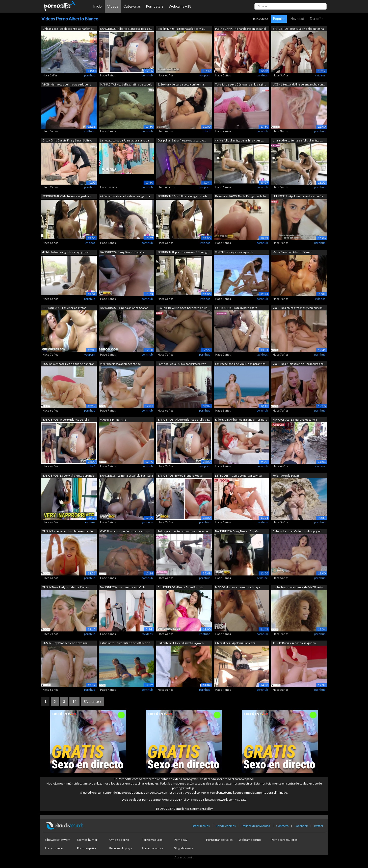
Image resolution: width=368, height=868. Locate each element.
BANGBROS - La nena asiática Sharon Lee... (124, 308)
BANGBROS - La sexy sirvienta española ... (69, 476)
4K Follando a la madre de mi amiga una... (126, 196)
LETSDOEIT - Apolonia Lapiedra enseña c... (298, 197)
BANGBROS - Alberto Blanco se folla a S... (126, 29)
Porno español (87, 848)
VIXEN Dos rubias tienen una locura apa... (299, 364)
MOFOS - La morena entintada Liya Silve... (238, 588)
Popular (279, 19)
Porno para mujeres (284, 840)
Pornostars (155, 6)
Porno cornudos (153, 848)
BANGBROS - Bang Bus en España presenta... (122, 253)
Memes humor (87, 840)
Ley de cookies (226, 826)
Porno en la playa (121, 848)
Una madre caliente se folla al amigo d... (298, 140)
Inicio (97, 6)
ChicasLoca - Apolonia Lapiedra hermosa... (235, 643)
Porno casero (54, 848)
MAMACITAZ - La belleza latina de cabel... (126, 84)
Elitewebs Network (57, 840)
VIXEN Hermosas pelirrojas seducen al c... (67, 85)
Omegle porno (119, 840)
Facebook (301, 826)
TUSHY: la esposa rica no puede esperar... (69, 364)
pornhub (90, 75)
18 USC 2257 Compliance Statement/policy (184, 809)
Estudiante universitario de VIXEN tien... (126, 643)
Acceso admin (184, 857)
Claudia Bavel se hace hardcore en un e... (182, 308)
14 (74, 701)
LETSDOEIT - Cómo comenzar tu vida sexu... (238, 476)
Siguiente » (93, 701)
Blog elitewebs (184, 848)
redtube (90, 131)
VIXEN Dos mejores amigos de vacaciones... (234, 253)
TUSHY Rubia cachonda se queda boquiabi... (294, 643)
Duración (317, 19)
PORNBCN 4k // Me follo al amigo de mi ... (68, 196)
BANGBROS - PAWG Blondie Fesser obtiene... (181, 476)
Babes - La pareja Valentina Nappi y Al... (297, 531)
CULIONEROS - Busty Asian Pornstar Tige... (181, 588)
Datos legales (201, 826)
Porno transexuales (219, 840)
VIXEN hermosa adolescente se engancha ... (120, 364)
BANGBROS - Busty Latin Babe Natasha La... (298, 29)
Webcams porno (250, 840)
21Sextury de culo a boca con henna (181, 84)
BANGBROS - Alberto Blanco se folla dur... (66, 420)
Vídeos (113, 6)
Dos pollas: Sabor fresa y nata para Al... (182, 140)
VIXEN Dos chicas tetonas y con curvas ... (299, 308)
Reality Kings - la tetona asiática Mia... (181, 29)
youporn (205, 75)
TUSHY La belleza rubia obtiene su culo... (68, 531)
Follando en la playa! (286, 475)
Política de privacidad (256, 826)
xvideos (263, 75)
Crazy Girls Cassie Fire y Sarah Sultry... (67, 140)
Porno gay (181, 840)
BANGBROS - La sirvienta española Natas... (123, 588)
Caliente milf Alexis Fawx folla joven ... (182, 643)
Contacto (282, 826)
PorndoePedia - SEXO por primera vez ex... (182, 364)
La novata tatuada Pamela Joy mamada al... (124, 141)
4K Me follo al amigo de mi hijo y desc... (239, 140)
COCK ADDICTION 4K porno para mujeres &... (236, 308)
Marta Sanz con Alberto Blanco (292, 252)
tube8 (206, 131)
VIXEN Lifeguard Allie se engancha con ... (299, 84)
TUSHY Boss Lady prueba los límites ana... (66, 588)
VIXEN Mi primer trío (113, 419)
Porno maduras (152, 840)
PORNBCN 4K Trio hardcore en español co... (240, 29)
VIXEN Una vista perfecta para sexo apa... (126, 531)
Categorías (132, 6)
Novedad (297, 19)
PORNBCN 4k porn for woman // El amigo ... (184, 252)
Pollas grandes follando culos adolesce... (183, 531)
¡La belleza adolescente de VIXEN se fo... (298, 587)
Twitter (319, 826)
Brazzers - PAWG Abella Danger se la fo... (241, 196)
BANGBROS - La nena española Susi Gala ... (126, 476)
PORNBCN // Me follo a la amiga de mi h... (183, 196)
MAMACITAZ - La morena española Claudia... (295, 420)
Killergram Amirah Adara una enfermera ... (241, 420)
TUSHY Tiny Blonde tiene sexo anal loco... (65, 643)
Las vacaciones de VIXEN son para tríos (240, 364)
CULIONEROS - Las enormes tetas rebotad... (64, 308)
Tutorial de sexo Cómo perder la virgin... (241, 84)
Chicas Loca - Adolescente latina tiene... (68, 29)
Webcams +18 (180, 6)
